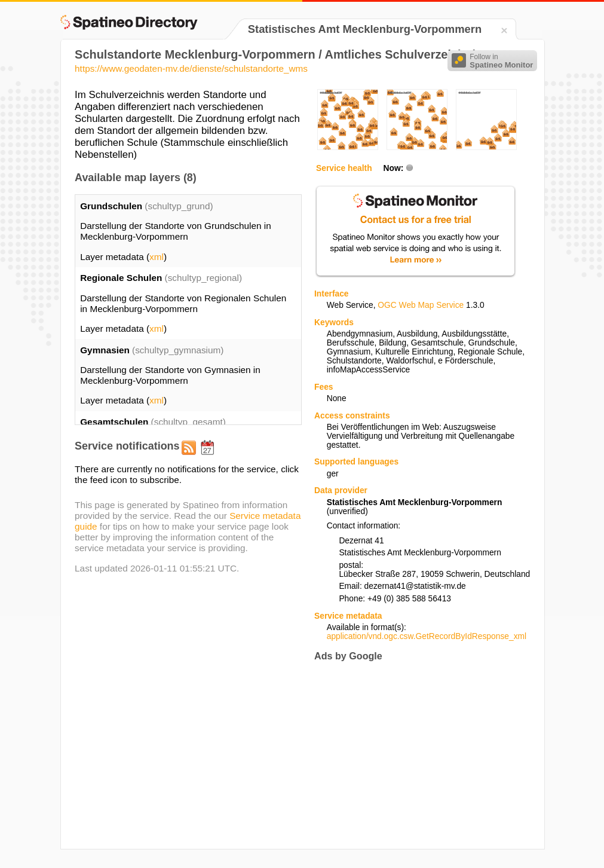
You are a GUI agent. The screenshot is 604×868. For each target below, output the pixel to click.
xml (157, 257)
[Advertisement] (415, 755)
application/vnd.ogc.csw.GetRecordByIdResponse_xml (427, 636)
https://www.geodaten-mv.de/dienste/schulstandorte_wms (191, 68)
